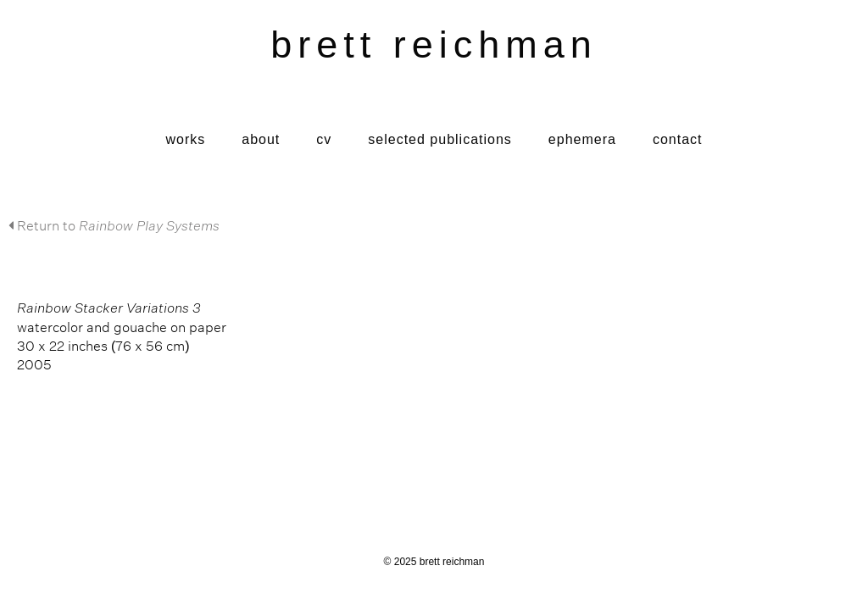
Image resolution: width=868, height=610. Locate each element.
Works (185, 139)
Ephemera (582, 139)
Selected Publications (440, 139)
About (261, 139)
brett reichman (434, 44)
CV (324, 139)
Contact (678, 139)
